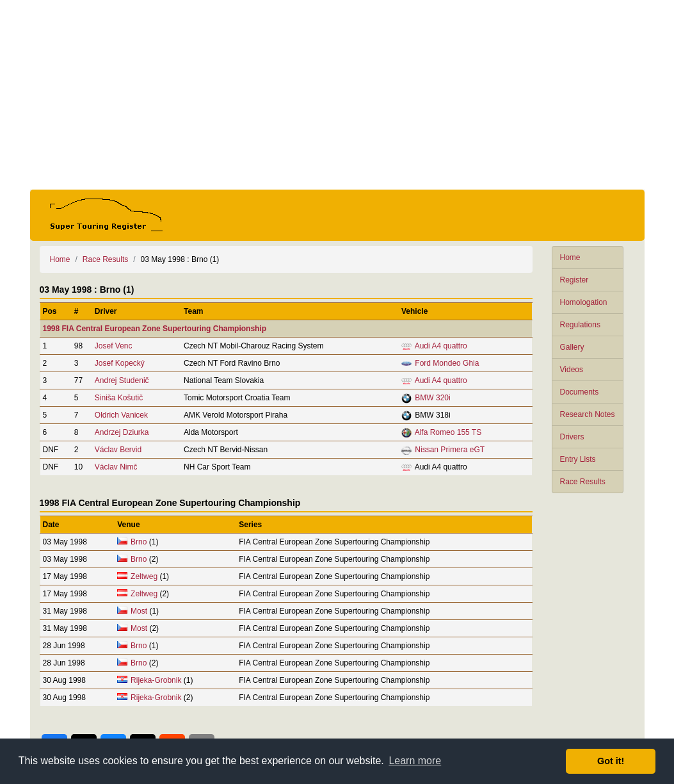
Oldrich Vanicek (121, 415)
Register (574, 280)
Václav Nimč (116, 467)
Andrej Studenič (122, 380)
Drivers (572, 437)
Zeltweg (144, 576)
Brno (139, 542)
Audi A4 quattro (441, 346)
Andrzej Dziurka (122, 432)
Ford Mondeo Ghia (447, 363)
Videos (572, 370)
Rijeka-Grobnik (156, 680)
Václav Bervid (118, 450)
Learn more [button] (415, 761)
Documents (580, 392)
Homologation (584, 302)
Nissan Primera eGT (450, 450)
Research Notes (588, 414)
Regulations (580, 325)
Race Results (583, 482)
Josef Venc (114, 346)
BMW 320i (432, 398)
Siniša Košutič (119, 398)
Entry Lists (578, 459)
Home (570, 257)
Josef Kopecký (120, 363)
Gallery (572, 347)
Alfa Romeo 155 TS (448, 432)
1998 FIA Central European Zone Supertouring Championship (155, 329)
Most (139, 611)
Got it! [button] (611, 761)
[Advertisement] (337, 95)
